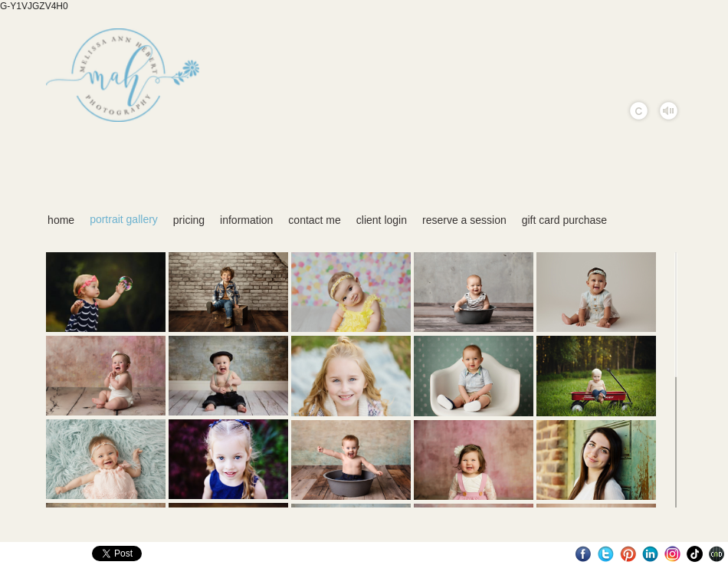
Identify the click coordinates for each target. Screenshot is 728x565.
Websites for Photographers (717, 554)
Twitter (606, 554)
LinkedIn (650, 554)
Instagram (672, 554)
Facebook (584, 554)
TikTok (695, 554)
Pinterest (628, 554)
